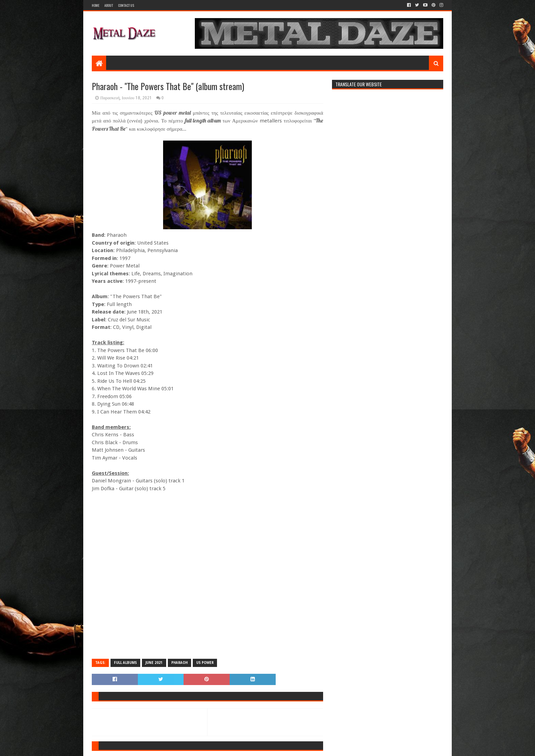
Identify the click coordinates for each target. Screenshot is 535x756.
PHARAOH (179, 663)
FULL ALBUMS (125, 663)
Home (96, 5)
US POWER (205, 663)
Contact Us (126, 5)
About (109, 5)
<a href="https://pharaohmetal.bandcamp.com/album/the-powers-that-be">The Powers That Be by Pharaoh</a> (207, 575)
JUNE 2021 (154, 663)
